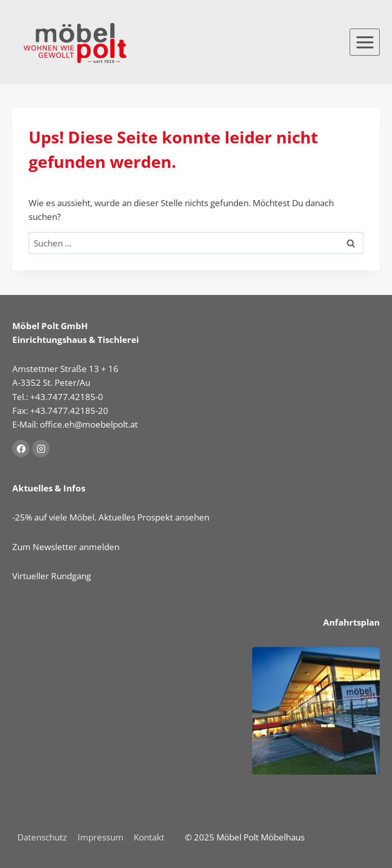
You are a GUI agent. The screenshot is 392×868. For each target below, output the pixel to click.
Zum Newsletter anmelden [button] (66, 547)
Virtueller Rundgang (52, 576)
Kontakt (149, 837)
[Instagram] (41, 449)
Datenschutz (42, 837)
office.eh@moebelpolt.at (89, 424)
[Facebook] (21, 449)
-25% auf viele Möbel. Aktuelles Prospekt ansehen (111, 517)
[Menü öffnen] (365, 42)
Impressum (101, 837)
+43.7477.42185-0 (67, 397)
